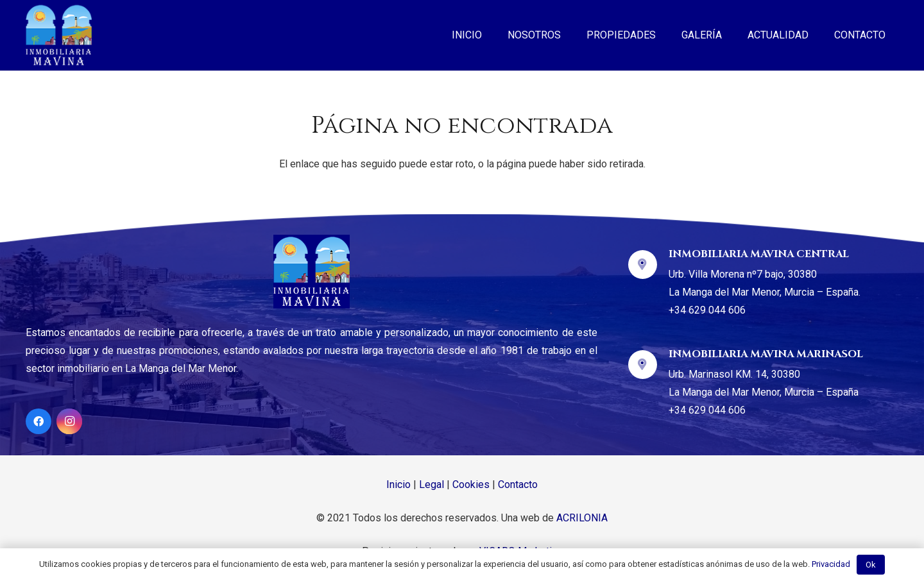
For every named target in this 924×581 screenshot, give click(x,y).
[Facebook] (38, 421)
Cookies (471, 484)
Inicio (398, 484)
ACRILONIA (582, 518)
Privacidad (831, 564)
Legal (432, 484)
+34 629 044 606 (707, 310)
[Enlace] (59, 35)
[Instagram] (69, 421)
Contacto (518, 484)
